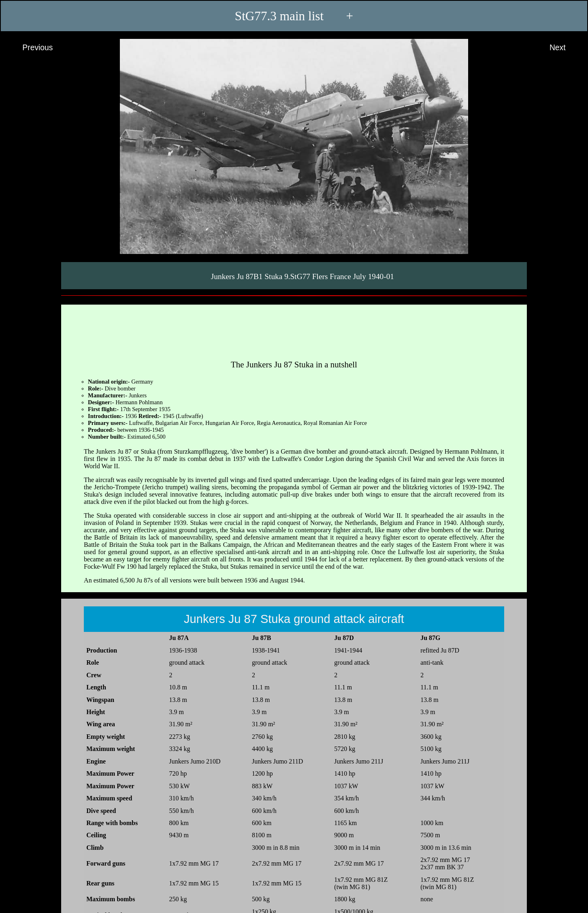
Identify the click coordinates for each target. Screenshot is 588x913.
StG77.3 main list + (294, 16)
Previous (30, 48)
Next (565, 48)
